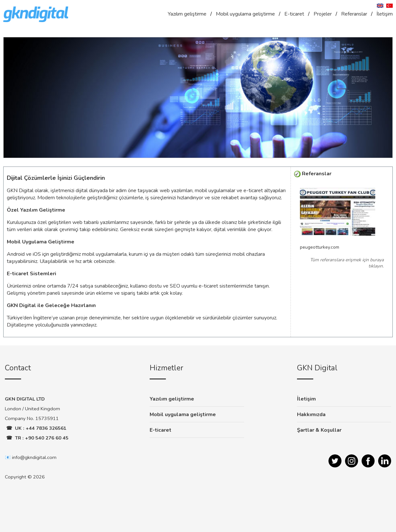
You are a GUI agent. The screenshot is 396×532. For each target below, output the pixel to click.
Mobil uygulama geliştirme (245, 14)
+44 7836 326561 (46, 428)
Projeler (323, 14)
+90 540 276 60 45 (47, 438)
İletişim (385, 14)
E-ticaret (294, 14)
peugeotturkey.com (320, 247)
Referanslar (354, 14)
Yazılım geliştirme (187, 14)
